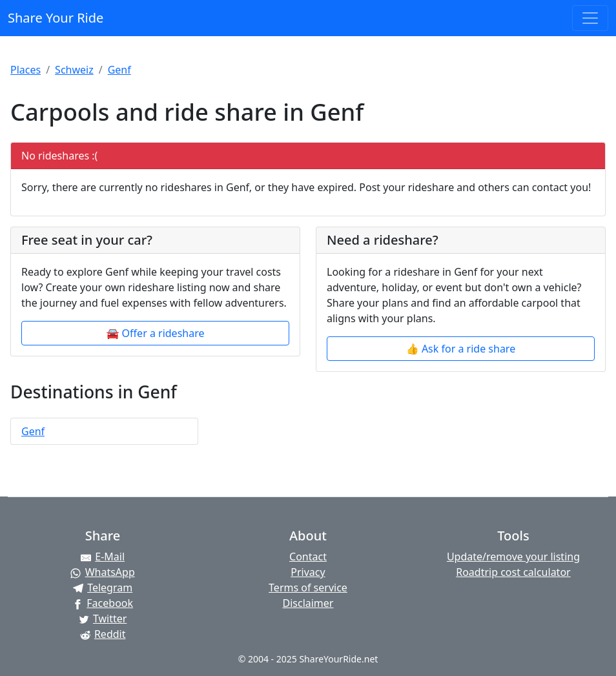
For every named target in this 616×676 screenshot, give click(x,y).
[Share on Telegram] (103, 588)
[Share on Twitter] (103, 619)
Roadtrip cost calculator (513, 572)
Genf (119, 70)
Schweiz (74, 70)
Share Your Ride (56, 18)
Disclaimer (308, 603)
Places (26, 70)
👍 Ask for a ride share (461, 349)
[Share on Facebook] (103, 603)
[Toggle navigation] (590, 18)
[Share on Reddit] (103, 634)
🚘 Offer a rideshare (156, 333)
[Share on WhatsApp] (103, 572)
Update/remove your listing (513, 557)
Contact (308, 557)
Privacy (308, 572)
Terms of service (308, 588)
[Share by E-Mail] (103, 557)
